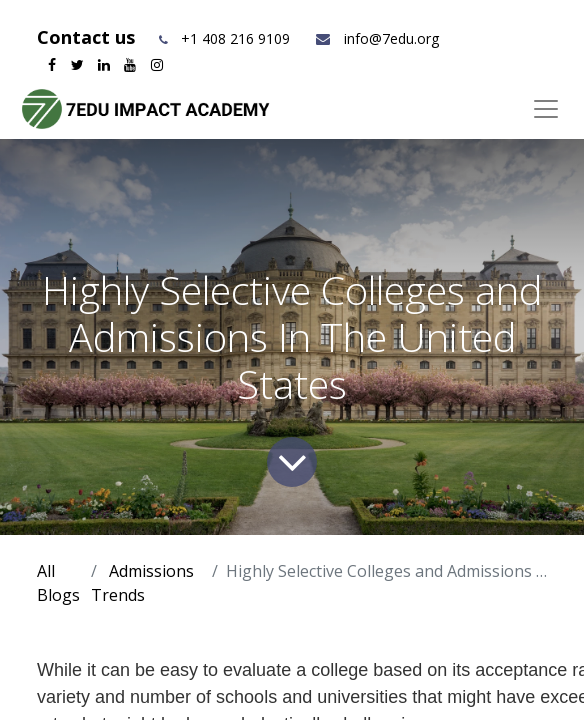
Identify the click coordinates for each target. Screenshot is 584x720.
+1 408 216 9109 (235, 38)
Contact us (88, 37)
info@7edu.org (376, 38)
